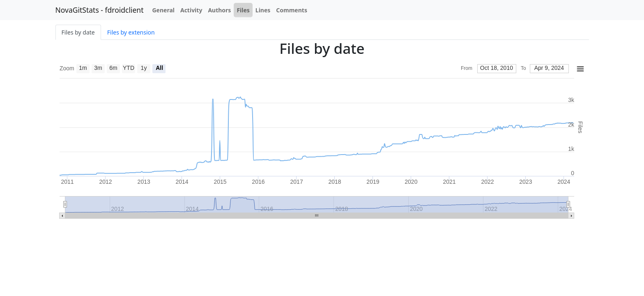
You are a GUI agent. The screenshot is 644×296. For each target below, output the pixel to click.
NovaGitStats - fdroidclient (100, 10)
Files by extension (131, 32)
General (163, 10)
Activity (191, 10)
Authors (219, 10)
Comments (292, 10)
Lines (263, 10)
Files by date (78, 32)
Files (243, 10)
